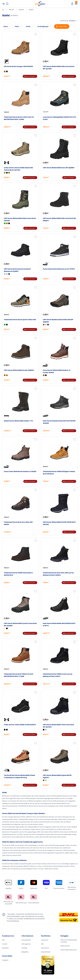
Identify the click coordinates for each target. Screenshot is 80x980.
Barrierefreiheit (46, 952)
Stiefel (31, 10)
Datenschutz (45, 948)
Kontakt (5, 944)
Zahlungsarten (26, 944)
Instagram (5, 960)
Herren (11, 10)
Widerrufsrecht (65, 946)
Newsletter (5, 948)
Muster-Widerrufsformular (69, 950)
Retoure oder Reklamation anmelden (69, 941)
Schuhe (21, 10)
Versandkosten (26, 940)
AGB (42, 944)
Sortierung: (69, 21)
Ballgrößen (25, 952)
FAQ (3, 940)
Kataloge (24, 948)
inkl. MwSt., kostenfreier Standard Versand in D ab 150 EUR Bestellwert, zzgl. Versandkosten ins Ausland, (25, 915)
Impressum (45, 940)
